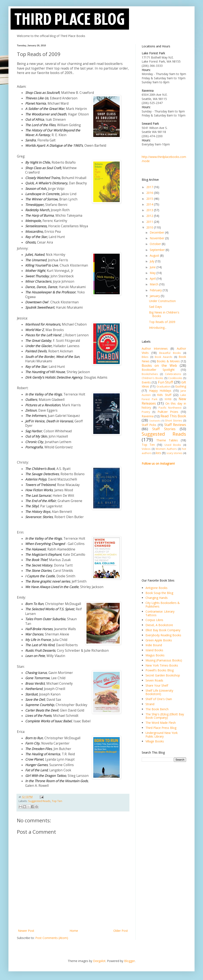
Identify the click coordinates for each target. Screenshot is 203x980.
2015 (150, 199)
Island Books (154, 650)
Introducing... (158, 328)
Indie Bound (154, 645)
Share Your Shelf (157, 685)
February (156, 290)
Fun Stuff (165, 382)
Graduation (164, 387)
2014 (150, 204)
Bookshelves (150, 374)
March (154, 284)
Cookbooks (175, 378)
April (153, 279)
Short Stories (174, 421)
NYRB (168, 399)
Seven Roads (154, 680)
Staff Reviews (175, 425)
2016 (150, 193)
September (158, 250)
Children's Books (152, 378)
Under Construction (162, 301)
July (152, 261)
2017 (150, 187)
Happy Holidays (160, 391)
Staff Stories (164, 429)
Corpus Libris (154, 620)
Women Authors (166, 449)
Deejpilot (99, 961)
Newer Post (26, 931)
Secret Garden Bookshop (163, 675)
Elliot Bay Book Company (163, 630)
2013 (150, 210)
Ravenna (148, 416)
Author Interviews (155, 348)
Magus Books (155, 655)
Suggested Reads (39, 801)
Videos (146, 449)
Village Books (155, 741)
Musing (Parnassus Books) (164, 660)
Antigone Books (156, 588)
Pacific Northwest (170, 408)
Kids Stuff (164, 395)
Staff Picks (149, 425)
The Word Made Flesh (161, 723)
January (155, 296)
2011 (150, 222)
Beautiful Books (170, 353)
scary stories (174, 453)
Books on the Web (159, 365)
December (157, 232)
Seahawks (155, 421)
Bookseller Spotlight (158, 370)
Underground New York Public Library (162, 735)
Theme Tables (167, 440)
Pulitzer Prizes (168, 412)
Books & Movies (168, 361)
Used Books (173, 445)
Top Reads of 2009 (162, 322)
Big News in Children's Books (164, 314)
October (156, 244)
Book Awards (164, 357)
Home (74, 931)
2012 (150, 216)
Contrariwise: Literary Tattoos (160, 613)
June (153, 267)
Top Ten (57, 801)
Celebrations (173, 374)
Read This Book (173, 416)
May (153, 273)
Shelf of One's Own (159, 699)
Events (146, 382)
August (155, 255)
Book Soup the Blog (159, 593)
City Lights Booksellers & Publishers (163, 605)
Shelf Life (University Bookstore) (159, 692)
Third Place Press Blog (161, 728)
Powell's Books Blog (160, 670)
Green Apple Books (159, 640)
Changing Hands (157, 598)
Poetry (146, 412)
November (157, 238)
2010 (150, 227)
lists (158, 453)
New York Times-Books (162, 665)
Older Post (121, 931)
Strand (150, 704)
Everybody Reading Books (163, 635)
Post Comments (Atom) (52, 938)
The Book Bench (157, 709)
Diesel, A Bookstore (159, 625)
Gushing (181, 386)
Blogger (130, 961)
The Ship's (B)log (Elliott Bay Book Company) (165, 716)
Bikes (145, 357)
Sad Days (156, 307)
